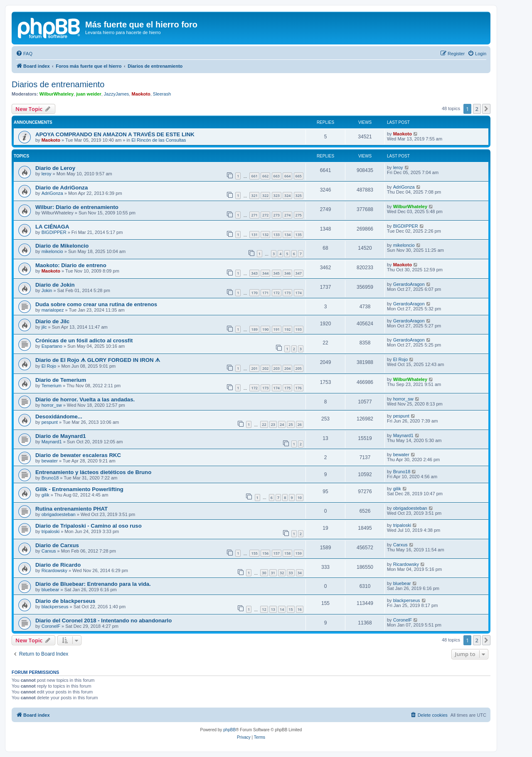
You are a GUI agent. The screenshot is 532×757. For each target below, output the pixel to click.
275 (299, 215)
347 (299, 273)
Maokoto (141, 94)
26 (300, 424)
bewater (50, 461)
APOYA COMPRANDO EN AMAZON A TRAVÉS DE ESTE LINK (115, 134)
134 (287, 235)
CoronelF (51, 626)
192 (287, 329)
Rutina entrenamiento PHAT (71, 509)
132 (265, 235)
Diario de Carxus (57, 545)
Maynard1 (52, 442)
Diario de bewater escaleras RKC (78, 455)
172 (277, 293)
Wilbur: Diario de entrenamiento (77, 207)
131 (254, 235)
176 (299, 388)
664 (287, 176)
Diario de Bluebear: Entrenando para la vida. (93, 584)
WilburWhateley (57, 94)
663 (277, 176)
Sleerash (162, 94)
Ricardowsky (54, 570)
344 (265, 273)
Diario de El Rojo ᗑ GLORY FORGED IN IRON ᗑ (98, 360)
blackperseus (55, 607)
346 (287, 273)
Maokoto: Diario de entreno (71, 265)
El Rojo (49, 366)
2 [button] (477, 109)
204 (287, 368)
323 (277, 195)
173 (287, 293)
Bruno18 (50, 478)
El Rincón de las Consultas (159, 140)
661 (254, 176)
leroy (47, 174)
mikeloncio (52, 251)
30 (264, 573)
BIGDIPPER (54, 232)
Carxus (49, 551)
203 (277, 368)
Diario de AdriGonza (62, 188)
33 (291, 573)
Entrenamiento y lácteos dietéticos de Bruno (93, 472)
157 (277, 553)
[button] (486, 109)
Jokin (47, 290)
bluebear (50, 590)
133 (277, 235)
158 (287, 553)
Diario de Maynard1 (61, 436)
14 (282, 609)
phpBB (229, 730)
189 (254, 329)
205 (299, 368)
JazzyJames (117, 94)
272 (265, 215)
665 (299, 176)
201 (254, 368)
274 (287, 215)
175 (287, 388)
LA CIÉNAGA (52, 227)
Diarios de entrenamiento (58, 84)
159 (299, 553)
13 (273, 609)
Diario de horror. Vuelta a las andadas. (85, 399)
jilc (44, 327)
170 (254, 293)
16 (300, 609)
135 (299, 235)
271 (254, 215)
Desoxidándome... (59, 417)
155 (254, 553)
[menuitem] (24, 54)
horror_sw (52, 405)
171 (265, 293)
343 (254, 273)
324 (287, 195)
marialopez (53, 310)
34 (300, 573)
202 (265, 368)
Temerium (52, 386)
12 (264, 609)
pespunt (50, 422)
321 (254, 195)
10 (300, 498)
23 (273, 424)
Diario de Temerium (61, 380)
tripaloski (50, 531)
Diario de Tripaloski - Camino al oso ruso (89, 526)
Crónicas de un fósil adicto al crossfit (84, 340)
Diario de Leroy (55, 168)
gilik (46, 495)
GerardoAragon (409, 284)
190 (265, 329)
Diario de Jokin (55, 285)
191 (277, 329)
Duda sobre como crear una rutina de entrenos (96, 304)
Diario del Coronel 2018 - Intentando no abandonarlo (103, 621)
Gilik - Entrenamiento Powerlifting (79, 489)
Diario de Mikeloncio (62, 246)
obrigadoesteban (59, 514)
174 (299, 293)
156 (265, 553)
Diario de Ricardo (58, 565)
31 (273, 573)
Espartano (52, 346)
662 (265, 176)
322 (265, 195)
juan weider (89, 94)
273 (277, 215)
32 (282, 573)
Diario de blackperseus (65, 601)
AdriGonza (52, 193)
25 (291, 424)
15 (291, 609)
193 (299, 329)
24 (282, 424)
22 (264, 424)
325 (299, 195)
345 (277, 273)
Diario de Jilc (52, 321)
